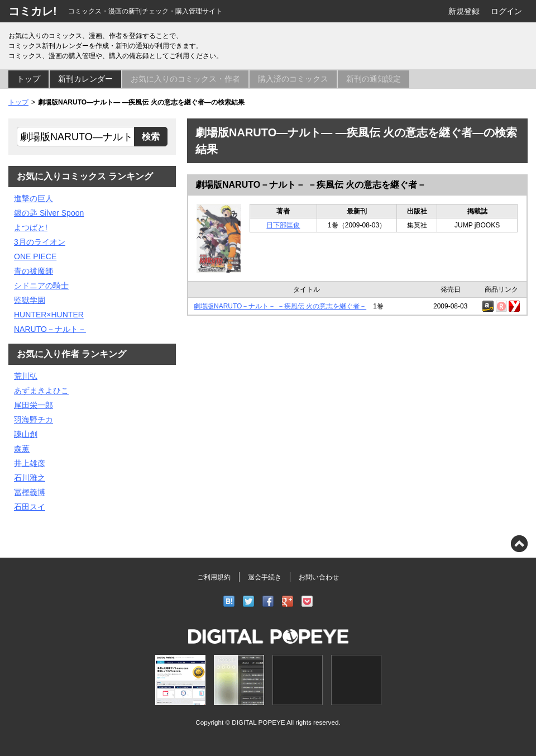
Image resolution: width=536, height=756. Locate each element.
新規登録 (464, 11)
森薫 (22, 449)
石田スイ (30, 507)
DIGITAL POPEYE (258, 722)
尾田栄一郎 (33, 405)
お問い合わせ (319, 577)
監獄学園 (30, 300)
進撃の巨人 (33, 198)
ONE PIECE (35, 256)
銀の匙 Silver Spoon (49, 213)
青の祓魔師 (33, 271)
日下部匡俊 (283, 225)
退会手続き (265, 577)
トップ (28, 79)
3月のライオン (40, 242)
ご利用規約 (214, 577)
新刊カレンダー (85, 79)
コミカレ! (33, 11)
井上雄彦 (30, 463)
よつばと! (31, 227)
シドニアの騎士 (41, 286)
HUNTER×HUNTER (49, 315)
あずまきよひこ (41, 391)
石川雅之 (30, 478)
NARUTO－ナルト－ (50, 329)
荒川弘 (26, 376)
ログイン (506, 11)
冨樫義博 (30, 492)
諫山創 (26, 434)
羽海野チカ (33, 420)
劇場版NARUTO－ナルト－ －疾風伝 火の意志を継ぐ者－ (311, 185)
